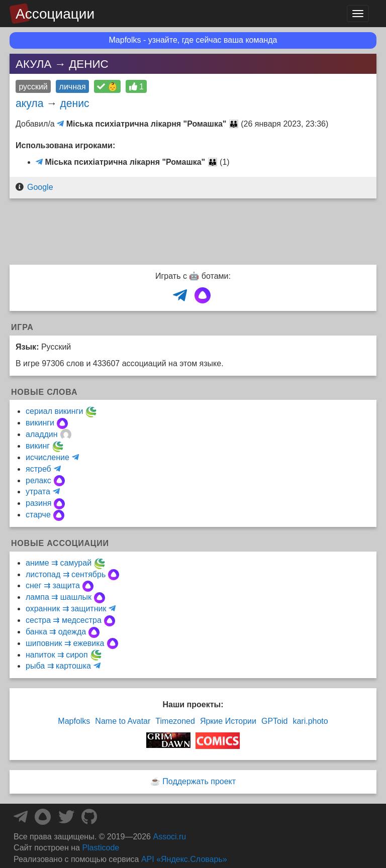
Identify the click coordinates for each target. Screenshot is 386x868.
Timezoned (175, 721)
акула (29, 103)
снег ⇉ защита (53, 585)
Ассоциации (55, 14)
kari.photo (310, 721)
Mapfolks (74, 721)
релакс (38, 480)
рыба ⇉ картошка (58, 666)
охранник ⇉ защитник (66, 609)
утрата (38, 492)
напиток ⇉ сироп (57, 655)
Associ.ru (169, 837)
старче (38, 515)
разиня (38, 503)
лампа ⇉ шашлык (59, 597)
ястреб (38, 469)
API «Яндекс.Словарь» (184, 859)
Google (40, 187)
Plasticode (101, 848)
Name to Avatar (123, 721)
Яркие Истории (228, 721)
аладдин (42, 434)
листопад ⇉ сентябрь (66, 574)
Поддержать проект (199, 781)
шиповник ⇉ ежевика (65, 643)
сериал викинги (54, 411)
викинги (40, 423)
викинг (38, 446)
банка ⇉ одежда (56, 632)
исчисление (47, 457)
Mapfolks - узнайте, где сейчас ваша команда (193, 40)
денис (74, 103)
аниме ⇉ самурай (59, 563)
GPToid (274, 721)
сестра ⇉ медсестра (64, 620)
